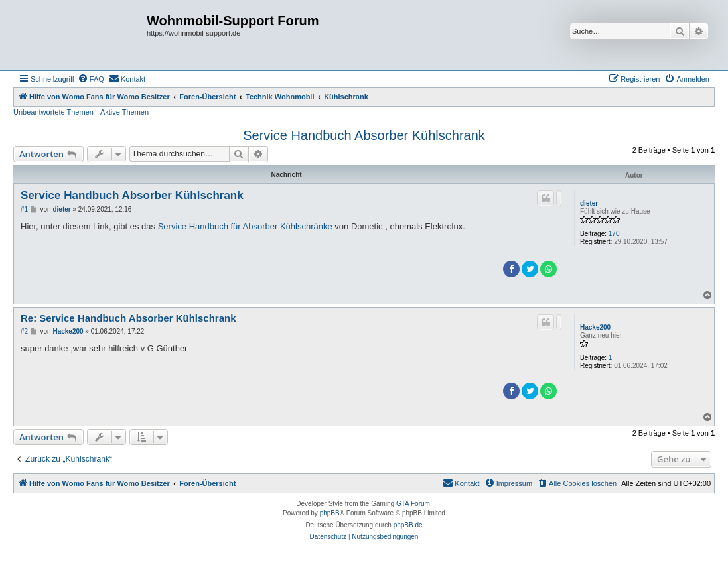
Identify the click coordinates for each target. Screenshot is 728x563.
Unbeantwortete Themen (53, 112)
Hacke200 (595, 327)
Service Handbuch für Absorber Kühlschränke (245, 226)
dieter (589, 203)
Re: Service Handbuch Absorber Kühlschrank (128, 318)
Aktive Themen (124, 112)
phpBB (330, 513)
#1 (24, 209)
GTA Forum (413, 504)
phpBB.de (408, 525)
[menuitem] (91, 79)
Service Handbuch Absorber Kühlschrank (364, 135)
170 (614, 234)
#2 (24, 331)
